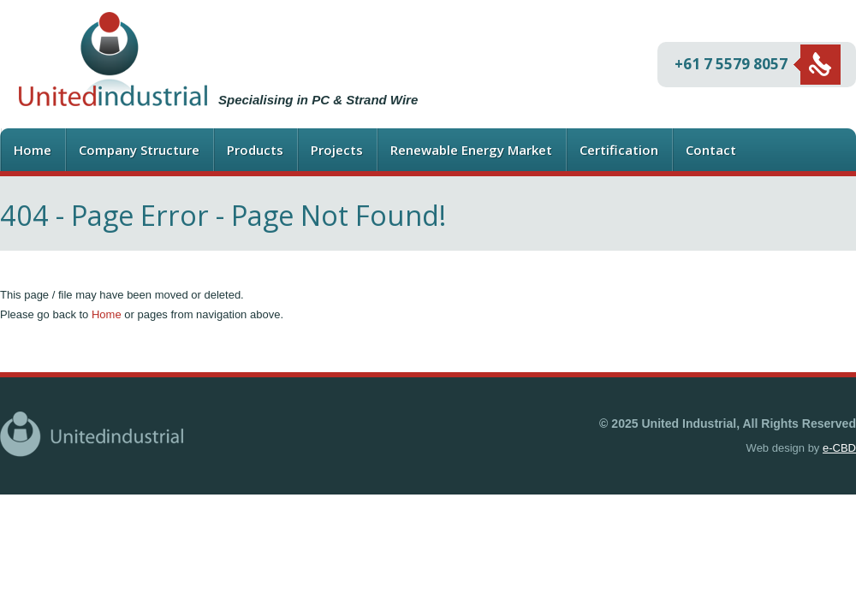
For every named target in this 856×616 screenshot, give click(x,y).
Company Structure (139, 150)
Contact (711, 150)
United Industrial (113, 59)
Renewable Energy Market (471, 150)
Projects (337, 150)
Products (255, 150)
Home (33, 150)
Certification (619, 150)
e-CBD (839, 448)
